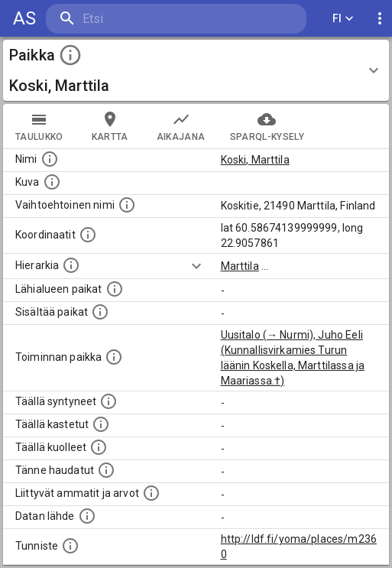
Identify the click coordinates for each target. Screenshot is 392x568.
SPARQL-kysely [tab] (267, 126)
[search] (137, 19)
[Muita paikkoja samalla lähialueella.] (115, 289)
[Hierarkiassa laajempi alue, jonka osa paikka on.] (71, 265)
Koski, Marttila (255, 160)
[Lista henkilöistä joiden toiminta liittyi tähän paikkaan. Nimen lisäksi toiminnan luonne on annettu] (114, 357)
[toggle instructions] (70, 55)
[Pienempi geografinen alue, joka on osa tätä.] (100, 312)
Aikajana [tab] (181, 126)
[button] (196, 70)
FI (343, 19)
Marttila (240, 266)
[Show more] (196, 266)
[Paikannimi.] (50, 159)
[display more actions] (380, 19)
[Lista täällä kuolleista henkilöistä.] (99, 447)
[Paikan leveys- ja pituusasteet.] (88, 235)
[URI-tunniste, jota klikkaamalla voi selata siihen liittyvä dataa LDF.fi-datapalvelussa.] (70, 546)
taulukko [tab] (39, 126)
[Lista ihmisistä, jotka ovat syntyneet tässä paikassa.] (109, 401)
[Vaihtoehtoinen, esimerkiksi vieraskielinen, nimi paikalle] (127, 205)
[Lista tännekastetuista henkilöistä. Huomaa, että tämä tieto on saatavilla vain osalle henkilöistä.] (106, 470)
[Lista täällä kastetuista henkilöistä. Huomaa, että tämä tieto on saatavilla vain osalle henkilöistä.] (101, 424)
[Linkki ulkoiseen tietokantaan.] (87, 516)
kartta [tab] (110, 126)
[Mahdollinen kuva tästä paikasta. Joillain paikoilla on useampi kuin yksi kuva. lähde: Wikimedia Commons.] (52, 182)
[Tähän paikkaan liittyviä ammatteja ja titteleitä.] (151, 493)
